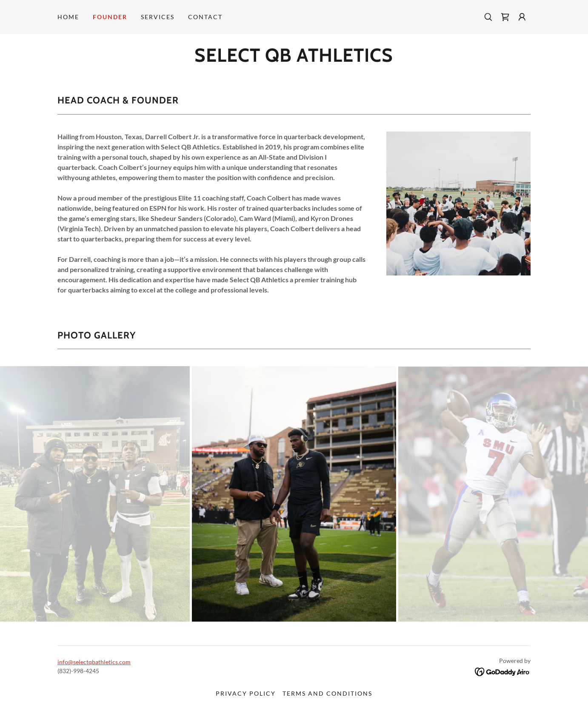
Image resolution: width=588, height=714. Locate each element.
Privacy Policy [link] (246, 693)
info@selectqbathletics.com (94, 662)
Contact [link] (205, 17)
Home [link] (68, 17)
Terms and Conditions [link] (327, 693)
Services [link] (158, 17)
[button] (522, 17)
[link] (505, 17)
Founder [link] (110, 17)
